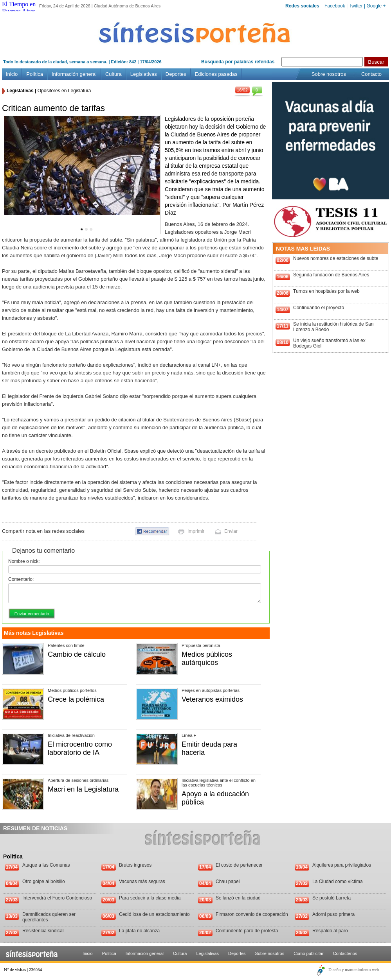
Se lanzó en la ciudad (238, 898)
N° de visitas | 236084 (23, 969)
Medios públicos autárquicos (207, 658)
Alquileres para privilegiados (342, 865)
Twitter (356, 6)
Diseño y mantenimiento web (354, 969)
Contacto (371, 74)
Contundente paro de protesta (247, 931)
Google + (376, 6)
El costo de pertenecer (239, 865)
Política (35, 74)
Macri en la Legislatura (83, 789)
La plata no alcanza (139, 931)
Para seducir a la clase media (150, 898)
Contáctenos (345, 953)
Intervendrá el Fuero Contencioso (57, 898)
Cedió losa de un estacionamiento (154, 914)
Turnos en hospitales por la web (326, 291)
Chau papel (228, 881)
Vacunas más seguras (142, 881)
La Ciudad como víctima (338, 881)
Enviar (231, 531)
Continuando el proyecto (319, 308)
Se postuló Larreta (332, 898)
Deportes (176, 74)
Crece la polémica (76, 699)
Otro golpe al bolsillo (44, 881)
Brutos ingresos (135, 865)
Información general (74, 74)
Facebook (335, 6)
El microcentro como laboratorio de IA (80, 748)
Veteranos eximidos (212, 699)
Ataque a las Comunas (46, 865)
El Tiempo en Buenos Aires (19, 8)
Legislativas (144, 74)
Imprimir (196, 531)
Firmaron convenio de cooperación (252, 914)
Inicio (12, 74)
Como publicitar (308, 953)
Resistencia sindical (43, 931)
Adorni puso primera (333, 914)
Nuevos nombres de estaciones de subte (336, 258)
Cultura (114, 74)
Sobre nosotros (329, 74)
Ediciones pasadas (216, 74)
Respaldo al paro (330, 931)
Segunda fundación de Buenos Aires (331, 275)
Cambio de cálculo (77, 654)
